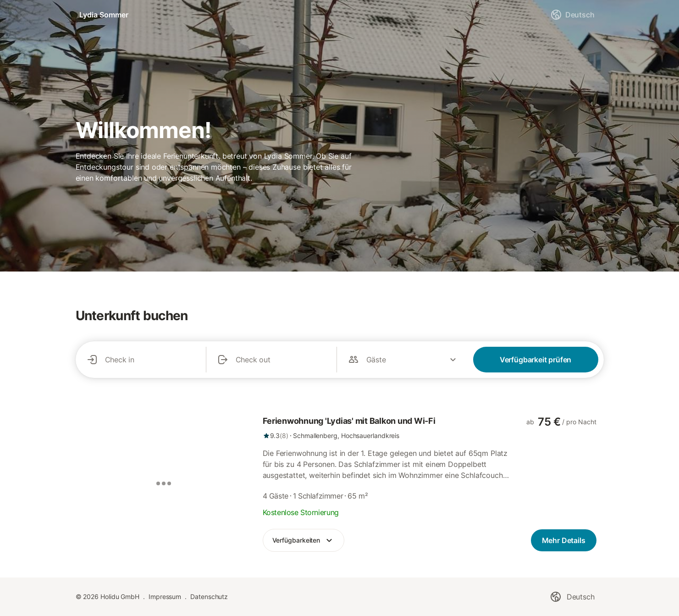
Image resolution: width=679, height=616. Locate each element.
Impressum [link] (165, 597)
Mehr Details (564, 540)
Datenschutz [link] (209, 597)
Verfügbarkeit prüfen (535, 360)
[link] (388, 427)
